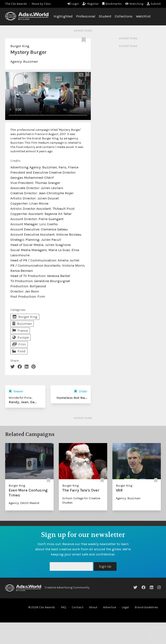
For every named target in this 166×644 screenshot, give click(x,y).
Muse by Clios (41, 4)
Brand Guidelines (146, 607)
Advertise (110, 607)
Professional (86, 16)
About (93, 607)
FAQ (63, 607)
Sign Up (105, 566)
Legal (125, 607)
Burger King (20, 46)
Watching (134, 4)
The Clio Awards (16, 4)
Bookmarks (112, 4)
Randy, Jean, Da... (23, 402)
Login (73, 4)
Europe (21, 337)
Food (19, 351)
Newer (16, 391)
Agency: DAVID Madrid (24, 503)
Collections (124, 16)
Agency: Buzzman (128, 498)
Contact (78, 607)
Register (91, 4)
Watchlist (143, 16)
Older (81, 391)
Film (19, 344)
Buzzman (30, 61)
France (20, 331)
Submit (154, 4)
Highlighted (63, 16)
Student (105, 16)
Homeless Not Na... (72, 398)
